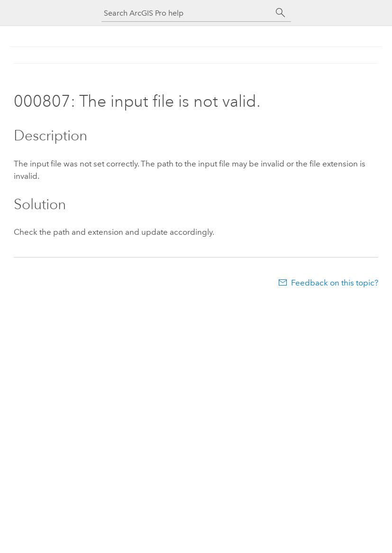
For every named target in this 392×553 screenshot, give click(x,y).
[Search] (281, 13)
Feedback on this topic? (335, 283)
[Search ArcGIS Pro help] (187, 13)
